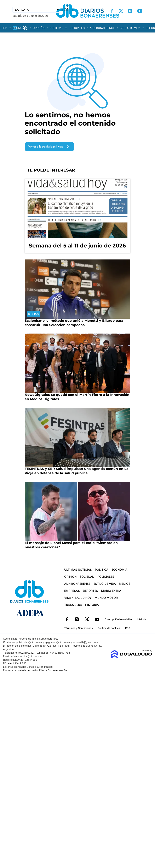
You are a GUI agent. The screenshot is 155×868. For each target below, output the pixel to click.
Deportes (90, 591)
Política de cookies (109, 628)
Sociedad (57, 28)
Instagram (77, 619)
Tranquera (73, 605)
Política (102, 570)
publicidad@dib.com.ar (30, 642)
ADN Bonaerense (102, 28)
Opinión (39, 28)
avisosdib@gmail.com (85, 642)
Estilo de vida (130, 28)
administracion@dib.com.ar (26, 656)
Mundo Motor (106, 598)
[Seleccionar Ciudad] (37, 10)
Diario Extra (111, 591)
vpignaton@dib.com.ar (58, 642)
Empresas (72, 591)
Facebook (67, 619)
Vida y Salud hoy (78, 598)
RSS (128, 628)
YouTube (97, 619)
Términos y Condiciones (78, 628)
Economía (20, 28)
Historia (92, 605)
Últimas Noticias (78, 570)
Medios (125, 584)
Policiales (77, 28)
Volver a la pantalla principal (49, 147)
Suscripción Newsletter (119, 619)
